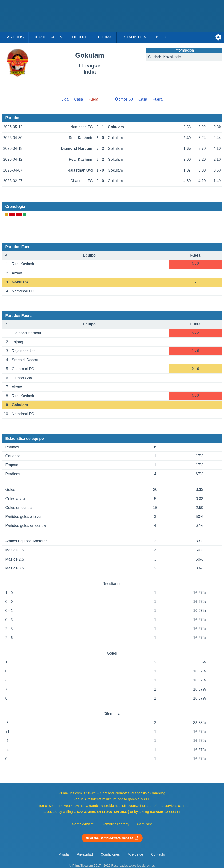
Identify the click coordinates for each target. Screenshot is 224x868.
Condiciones (110, 854)
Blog (161, 37)
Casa (78, 99)
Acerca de (135, 854)
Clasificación (48, 37)
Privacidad (85, 854)
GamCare (145, 824)
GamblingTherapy (116, 824)
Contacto (158, 854)
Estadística (134, 37)
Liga (65, 99)
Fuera (158, 99)
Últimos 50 (124, 99)
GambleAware (83, 824)
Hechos (80, 37)
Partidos (14, 37)
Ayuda (64, 854)
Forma (105, 37)
